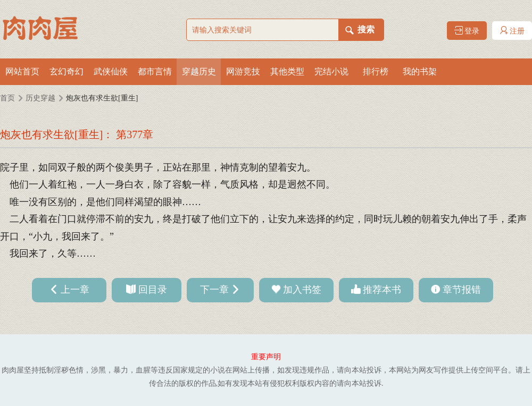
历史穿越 (40, 98)
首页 (7, 98)
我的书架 (420, 71)
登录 (467, 31)
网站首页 (22, 71)
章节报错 (462, 290)
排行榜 (376, 71)
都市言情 (155, 71)
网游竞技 (243, 71)
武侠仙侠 (111, 71)
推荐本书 (382, 290)
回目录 (153, 290)
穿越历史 (199, 71)
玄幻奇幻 (66, 71)
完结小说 (331, 71)
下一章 (214, 290)
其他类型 (287, 71)
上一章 (75, 290)
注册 (512, 31)
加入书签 (302, 290)
